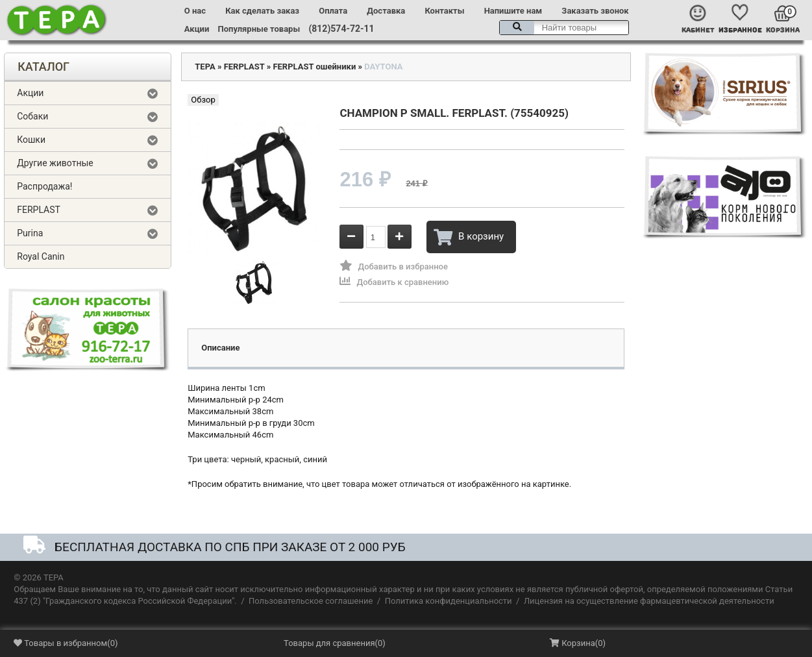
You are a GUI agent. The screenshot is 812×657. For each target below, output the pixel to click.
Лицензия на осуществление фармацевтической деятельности (649, 601)
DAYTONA (383, 67)
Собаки (32, 116)
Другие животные (55, 163)
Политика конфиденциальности (449, 601)
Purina (30, 233)
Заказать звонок (595, 11)
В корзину (469, 237)
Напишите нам (513, 11)
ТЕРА (205, 67)
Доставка (386, 11)
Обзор (203, 100)
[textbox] (564, 28)
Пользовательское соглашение (311, 601)
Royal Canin (41, 256)
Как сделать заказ (262, 11)
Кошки (31, 140)
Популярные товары (259, 29)
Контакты (444, 11)
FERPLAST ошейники (314, 67)
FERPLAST (39, 210)
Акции (197, 29)
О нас (195, 11)
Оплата (333, 11)
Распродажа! (44, 186)
